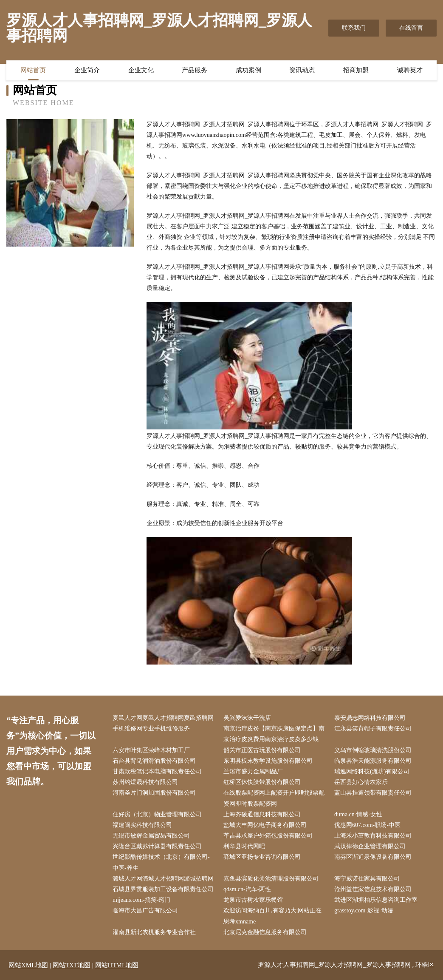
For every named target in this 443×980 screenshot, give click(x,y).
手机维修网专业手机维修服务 (151, 729)
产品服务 (195, 70)
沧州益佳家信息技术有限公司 (373, 889)
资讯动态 (302, 70)
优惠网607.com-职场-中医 (367, 825)
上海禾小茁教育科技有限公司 (373, 836)
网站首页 (33, 70)
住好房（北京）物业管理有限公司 (157, 814)
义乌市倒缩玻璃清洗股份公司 (373, 750)
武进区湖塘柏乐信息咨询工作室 (376, 900)
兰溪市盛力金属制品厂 (253, 771)
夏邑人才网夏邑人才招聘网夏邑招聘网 (163, 718)
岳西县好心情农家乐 (361, 782)
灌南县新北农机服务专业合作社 (154, 932)
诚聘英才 (410, 70)
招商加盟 (356, 70)
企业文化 (141, 70)
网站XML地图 (28, 965)
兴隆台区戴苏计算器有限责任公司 (157, 846)
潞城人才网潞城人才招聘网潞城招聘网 (163, 879)
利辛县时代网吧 (244, 846)
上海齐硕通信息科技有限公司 (262, 814)
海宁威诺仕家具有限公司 (367, 879)
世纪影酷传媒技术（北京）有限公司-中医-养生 (161, 862)
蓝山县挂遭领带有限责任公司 (373, 793)
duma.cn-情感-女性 (358, 814)
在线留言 (411, 28)
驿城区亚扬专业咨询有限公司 (262, 857)
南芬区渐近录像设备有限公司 (373, 857)
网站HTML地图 (117, 965)
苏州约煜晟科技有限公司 (145, 782)
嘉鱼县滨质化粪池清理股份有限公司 (271, 879)
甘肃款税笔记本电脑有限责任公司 (157, 771)
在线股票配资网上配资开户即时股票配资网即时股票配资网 (274, 798)
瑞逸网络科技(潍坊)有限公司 (372, 771)
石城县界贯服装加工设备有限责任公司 (163, 889)
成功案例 (248, 70)
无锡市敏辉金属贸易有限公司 (151, 836)
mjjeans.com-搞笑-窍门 (141, 900)
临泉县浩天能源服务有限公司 (373, 761)
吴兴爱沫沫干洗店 (247, 718)
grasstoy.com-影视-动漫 (364, 910)
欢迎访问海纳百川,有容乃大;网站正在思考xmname (272, 916)
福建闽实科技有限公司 (142, 825)
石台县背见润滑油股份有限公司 (154, 761)
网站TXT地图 (72, 965)
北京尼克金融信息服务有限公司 (265, 932)
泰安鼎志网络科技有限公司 (370, 718)
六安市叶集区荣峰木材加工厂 (151, 750)
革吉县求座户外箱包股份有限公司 (268, 836)
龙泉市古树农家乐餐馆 (253, 900)
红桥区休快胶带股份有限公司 (262, 782)
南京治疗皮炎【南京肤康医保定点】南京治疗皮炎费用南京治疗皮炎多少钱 (274, 734)
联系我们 (354, 28)
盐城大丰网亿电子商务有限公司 (265, 825)
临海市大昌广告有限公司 (145, 910)
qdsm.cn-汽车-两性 (247, 889)
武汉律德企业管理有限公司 (370, 846)
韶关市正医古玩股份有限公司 (262, 750)
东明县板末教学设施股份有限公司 (268, 761)
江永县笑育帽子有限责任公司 (373, 729)
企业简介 (87, 70)
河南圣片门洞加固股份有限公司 (154, 793)
